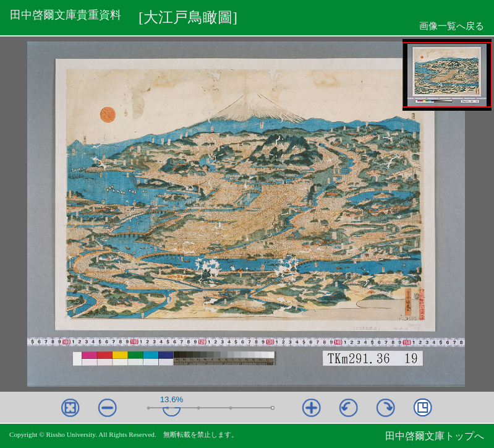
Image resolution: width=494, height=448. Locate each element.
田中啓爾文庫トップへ (435, 436)
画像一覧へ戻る (452, 26)
